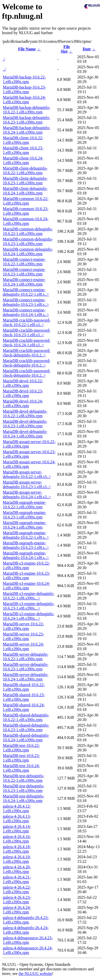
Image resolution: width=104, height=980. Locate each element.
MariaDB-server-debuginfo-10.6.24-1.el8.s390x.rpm (26, 677)
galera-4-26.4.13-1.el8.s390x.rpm (17, 819)
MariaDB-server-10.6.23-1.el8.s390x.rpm (23, 636)
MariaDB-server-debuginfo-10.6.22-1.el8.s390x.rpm (26, 657)
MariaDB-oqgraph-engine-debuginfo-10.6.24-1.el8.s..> (26, 555)
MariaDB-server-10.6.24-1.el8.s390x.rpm (23, 646)
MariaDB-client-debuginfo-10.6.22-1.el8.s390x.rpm (25, 171)
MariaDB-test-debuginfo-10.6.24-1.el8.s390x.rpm (24, 798)
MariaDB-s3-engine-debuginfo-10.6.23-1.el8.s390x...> (29, 606)
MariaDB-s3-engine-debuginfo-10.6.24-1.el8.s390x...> (29, 616)
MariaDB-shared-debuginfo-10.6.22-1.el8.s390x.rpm (26, 717)
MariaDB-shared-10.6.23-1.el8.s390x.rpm (24, 697)
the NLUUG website (35, 974)
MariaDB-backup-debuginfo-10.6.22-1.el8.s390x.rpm (27, 110)
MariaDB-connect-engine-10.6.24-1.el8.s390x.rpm (24, 282)
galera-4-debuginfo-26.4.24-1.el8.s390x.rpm (26, 930)
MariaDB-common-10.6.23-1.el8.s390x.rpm (26, 211)
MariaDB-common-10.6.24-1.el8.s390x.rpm (26, 221)
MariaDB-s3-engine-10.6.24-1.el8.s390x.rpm (26, 586)
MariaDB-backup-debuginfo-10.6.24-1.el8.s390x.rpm (27, 130)
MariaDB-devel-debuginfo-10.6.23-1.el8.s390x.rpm (25, 424)
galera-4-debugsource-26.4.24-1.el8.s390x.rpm (28, 950)
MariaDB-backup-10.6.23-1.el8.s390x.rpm (24, 89)
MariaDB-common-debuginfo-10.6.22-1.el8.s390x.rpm (28, 231)
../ (4, 69)
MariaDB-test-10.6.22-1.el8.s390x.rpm (21, 748)
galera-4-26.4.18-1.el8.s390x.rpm (17, 849)
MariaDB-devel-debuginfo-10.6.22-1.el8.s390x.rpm (25, 414)
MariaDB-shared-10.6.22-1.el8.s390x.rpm (24, 687)
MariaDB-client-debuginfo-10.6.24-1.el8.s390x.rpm (25, 191)
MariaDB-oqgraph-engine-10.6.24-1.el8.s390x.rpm (25, 525)
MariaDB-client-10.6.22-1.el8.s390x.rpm (23, 140)
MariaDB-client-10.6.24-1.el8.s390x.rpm (23, 160)
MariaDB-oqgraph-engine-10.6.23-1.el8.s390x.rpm (25, 515)
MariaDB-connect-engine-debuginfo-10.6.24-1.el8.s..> (26, 312)
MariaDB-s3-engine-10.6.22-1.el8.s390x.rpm (26, 565)
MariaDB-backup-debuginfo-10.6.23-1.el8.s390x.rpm (27, 120)
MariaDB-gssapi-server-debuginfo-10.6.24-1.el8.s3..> (27, 495)
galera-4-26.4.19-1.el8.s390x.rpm (17, 859)
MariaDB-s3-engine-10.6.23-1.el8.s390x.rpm (26, 576)
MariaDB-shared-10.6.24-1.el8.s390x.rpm (24, 707)
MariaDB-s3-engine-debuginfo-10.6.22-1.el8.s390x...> (29, 596)
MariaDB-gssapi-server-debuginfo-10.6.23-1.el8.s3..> (27, 484)
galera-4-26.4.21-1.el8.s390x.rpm (17, 879)
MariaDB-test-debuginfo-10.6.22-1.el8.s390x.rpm (24, 778)
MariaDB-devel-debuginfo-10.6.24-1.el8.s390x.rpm (25, 434)
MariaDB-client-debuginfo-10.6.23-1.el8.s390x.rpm (25, 181)
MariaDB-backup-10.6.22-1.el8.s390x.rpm (24, 79)
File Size (65, 49)
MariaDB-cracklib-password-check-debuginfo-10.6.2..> (27, 353)
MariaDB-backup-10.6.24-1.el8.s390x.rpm (24, 100)
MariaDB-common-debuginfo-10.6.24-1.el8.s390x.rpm (28, 252)
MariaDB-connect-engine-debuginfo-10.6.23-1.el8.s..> (26, 302)
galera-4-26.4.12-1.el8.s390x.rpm (17, 808)
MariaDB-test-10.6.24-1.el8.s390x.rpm (21, 768)
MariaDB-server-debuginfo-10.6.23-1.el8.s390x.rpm (26, 667)
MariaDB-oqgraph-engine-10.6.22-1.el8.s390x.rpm (25, 505)
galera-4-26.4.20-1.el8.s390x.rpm (17, 869)
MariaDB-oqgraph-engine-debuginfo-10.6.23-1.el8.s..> (26, 545)
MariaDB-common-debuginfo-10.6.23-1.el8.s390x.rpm (28, 241)
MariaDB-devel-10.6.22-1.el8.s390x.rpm (23, 383)
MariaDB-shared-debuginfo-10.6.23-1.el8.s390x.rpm (26, 727)
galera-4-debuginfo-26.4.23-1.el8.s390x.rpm (26, 920)
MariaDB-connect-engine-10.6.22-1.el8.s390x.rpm (24, 262)
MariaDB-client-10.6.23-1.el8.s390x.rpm (23, 150)
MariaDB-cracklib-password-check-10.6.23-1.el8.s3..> (27, 333)
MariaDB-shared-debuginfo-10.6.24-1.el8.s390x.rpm (26, 738)
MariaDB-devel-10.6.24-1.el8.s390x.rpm (23, 403)
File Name (27, 49)
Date (87, 49)
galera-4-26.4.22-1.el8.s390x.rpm (17, 889)
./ (4, 59)
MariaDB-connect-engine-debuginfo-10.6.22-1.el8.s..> (26, 292)
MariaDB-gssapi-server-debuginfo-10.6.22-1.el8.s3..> (27, 474)
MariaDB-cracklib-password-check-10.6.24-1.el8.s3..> (27, 343)
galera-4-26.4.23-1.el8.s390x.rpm (17, 900)
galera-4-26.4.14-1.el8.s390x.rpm (17, 829)
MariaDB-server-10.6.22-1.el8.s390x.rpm (23, 626)
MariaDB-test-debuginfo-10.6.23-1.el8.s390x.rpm (24, 788)
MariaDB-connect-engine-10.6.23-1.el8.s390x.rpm (24, 272)
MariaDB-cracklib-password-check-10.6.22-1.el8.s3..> (27, 322)
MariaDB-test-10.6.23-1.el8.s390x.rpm (21, 758)
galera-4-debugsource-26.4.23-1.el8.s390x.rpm (28, 940)
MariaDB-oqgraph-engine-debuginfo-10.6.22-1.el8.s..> (26, 535)
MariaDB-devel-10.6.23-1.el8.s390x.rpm (23, 393)
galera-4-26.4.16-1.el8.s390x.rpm (17, 839)
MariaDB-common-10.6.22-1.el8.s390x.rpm (26, 201)
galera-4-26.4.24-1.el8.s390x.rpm (17, 910)
